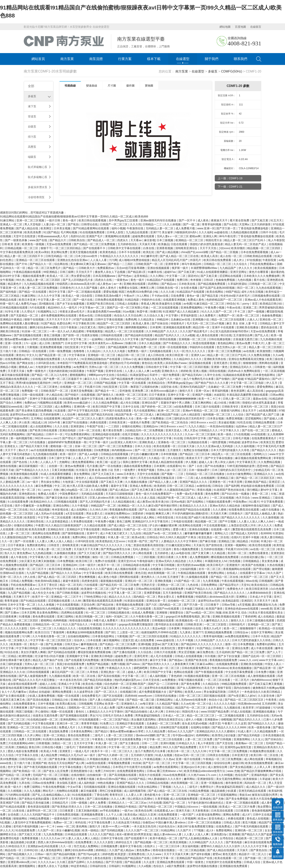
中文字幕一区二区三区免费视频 (228, 751)
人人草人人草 (263, 767)
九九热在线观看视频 (269, 288)
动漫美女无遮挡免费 (46, 716)
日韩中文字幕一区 (163, 858)
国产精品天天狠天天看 (35, 446)
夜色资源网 (238, 391)
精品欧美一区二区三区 (250, 838)
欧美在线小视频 (93, 684)
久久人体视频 (173, 224)
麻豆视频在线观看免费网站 (155, 359)
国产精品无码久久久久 (247, 719)
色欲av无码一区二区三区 (190, 755)
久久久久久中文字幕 (255, 846)
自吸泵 (32, 127)
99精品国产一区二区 (104, 506)
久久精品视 (219, 553)
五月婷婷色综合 (128, 244)
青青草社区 (117, 795)
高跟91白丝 (78, 236)
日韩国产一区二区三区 (114, 224)
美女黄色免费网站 (48, 613)
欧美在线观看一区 (165, 446)
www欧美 (266, 609)
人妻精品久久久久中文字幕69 (179, 541)
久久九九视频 (33, 791)
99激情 (150, 514)
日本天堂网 (28, 613)
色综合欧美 (165, 510)
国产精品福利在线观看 (139, 335)
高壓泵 (32, 147)
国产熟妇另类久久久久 (117, 553)
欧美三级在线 (275, 359)
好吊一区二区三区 (210, 569)
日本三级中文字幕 (60, 458)
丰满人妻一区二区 (119, 537)
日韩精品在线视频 (158, 783)
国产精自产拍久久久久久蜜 (212, 383)
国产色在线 (21, 462)
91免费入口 (107, 723)
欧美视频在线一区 (188, 620)
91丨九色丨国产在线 (62, 668)
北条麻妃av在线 (181, 319)
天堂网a (244, 224)
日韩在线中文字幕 (157, 367)
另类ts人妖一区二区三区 (104, 367)
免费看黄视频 (185, 597)
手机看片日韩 (93, 387)
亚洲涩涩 (275, 482)
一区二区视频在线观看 (231, 716)
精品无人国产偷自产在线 (48, 660)
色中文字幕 (15, 767)
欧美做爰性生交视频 (169, 304)
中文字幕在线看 (94, 573)
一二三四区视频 (146, 557)
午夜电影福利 (145, 561)
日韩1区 (209, 280)
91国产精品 (48, 323)
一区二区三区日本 (169, 846)
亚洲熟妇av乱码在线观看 (43, 846)
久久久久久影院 (104, 842)
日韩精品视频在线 (119, 613)
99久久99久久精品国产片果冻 (178, 537)
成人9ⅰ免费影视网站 (220, 830)
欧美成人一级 (71, 296)
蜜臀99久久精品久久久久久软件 (221, 846)
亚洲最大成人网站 (19, 478)
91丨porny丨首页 (247, 304)
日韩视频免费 (110, 846)
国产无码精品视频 (19, 723)
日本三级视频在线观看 (261, 620)
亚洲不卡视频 (251, 537)
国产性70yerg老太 (89, 854)
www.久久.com (249, 660)
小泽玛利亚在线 (46, 363)
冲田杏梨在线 (165, 517)
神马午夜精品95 (192, 264)
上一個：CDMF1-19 (230, 178)
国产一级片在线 (83, 300)
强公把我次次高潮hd (140, 799)
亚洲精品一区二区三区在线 (24, 727)
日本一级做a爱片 (200, 470)
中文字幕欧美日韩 (84, 323)
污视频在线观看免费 (218, 502)
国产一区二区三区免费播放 (116, 446)
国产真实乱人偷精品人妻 (261, 514)
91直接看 (60, 411)
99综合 (231, 304)
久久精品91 (94, 351)
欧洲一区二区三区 (169, 411)
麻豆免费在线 (115, 399)
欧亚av (203, 818)
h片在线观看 (38, 308)
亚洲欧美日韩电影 (102, 656)
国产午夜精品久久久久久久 (33, 470)
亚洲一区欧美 (14, 343)
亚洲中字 (93, 533)
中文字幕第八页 (40, 557)
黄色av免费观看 (75, 466)
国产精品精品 (36, 434)
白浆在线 (149, 248)
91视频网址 (129, 866)
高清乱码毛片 (138, 458)
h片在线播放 (38, 442)
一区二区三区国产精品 (115, 719)
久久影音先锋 (267, 696)
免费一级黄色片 (37, 371)
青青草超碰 (12, 601)
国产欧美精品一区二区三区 (156, 807)
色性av (172, 731)
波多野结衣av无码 (209, 601)
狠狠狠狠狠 (250, 363)
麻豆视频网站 (112, 640)
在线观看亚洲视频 (175, 300)
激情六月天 (187, 391)
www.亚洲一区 (206, 228)
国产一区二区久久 (107, 692)
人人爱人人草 (134, 795)
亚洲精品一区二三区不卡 (67, 597)
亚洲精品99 (70, 565)
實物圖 (157, 86)
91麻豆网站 (7, 220)
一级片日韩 (54, 220)
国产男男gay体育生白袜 (116, 549)
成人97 (247, 815)
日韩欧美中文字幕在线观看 (124, 248)
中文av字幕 (75, 787)
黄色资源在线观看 (39, 807)
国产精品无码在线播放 (99, 680)
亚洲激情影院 (206, 779)
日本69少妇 (173, 712)
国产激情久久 (106, 395)
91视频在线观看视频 (79, 450)
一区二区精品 (9, 656)
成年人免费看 (98, 803)
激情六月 (95, 826)
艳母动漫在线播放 (81, 620)
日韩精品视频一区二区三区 (22, 248)
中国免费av (240, 502)
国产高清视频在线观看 (123, 775)
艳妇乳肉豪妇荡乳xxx (128, 680)
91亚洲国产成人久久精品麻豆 (181, 312)
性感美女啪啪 (90, 335)
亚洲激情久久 (130, 704)
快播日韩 (156, 312)
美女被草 (168, 232)
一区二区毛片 (241, 680)
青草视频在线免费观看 (130, 605)
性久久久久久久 (196, 351)
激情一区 (231, 644)
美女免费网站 (82, 474)
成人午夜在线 (19, 557)
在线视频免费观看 (228, 664)
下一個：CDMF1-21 (230, 187)
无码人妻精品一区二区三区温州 (152, 549)
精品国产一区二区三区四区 (114, 323)
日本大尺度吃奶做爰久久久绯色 (230, 450)
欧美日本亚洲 (28, 300)
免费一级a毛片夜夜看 (190, 494)
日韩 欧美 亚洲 (11, 244)
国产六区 (152, 605)
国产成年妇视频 (201, 854)
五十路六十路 (9, 351)
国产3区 (110, 632)
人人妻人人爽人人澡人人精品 (55, 541)
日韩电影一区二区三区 (263, 284)
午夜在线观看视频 (233, 581)
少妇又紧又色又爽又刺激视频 (37, 561)
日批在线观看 (179, 244)
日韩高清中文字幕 (195, 438)
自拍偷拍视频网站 (79, 636)
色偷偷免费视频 (226, 280)
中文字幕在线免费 (100, 822)
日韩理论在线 (90, 224)
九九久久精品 (197, 426)
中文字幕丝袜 (77, 355)
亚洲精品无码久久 (241, 367)
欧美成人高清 (210, 256)
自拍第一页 (56, 466)
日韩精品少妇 (60, 700)
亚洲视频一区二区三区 (193, 339)
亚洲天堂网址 (239, 272)
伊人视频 (191, 462)
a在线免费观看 (184, 407)
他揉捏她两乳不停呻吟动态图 (160, 632)
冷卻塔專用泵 (36, 197)
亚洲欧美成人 (148, 442)
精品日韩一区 (202, 327)
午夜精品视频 (153, 759)
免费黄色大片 (236, 589)
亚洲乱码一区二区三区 (139, 581)
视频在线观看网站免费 (19, 632)
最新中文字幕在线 (93, 399)
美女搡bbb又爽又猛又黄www (88, 264)
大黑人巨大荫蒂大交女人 (127, 759)
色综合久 (159, 866)
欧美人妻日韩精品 (273, 537)
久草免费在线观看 (82, 521)
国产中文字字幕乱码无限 (84, 411)
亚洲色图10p (219, 834)
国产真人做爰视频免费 (33, 676)
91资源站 (278, 533)
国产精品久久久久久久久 (230, 593)
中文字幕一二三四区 (93, 347)
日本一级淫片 (88, 565)
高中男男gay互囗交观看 (124, 220)
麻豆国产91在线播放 (76, 422)
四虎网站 (154, 284)
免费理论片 (207, 787)
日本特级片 (110, 624)
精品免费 (156, 747)
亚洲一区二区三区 (175, 795)
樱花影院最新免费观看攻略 (95, 652)
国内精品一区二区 (145, 597)
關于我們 (212, 59)
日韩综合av (242, 632)
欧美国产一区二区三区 (255, 577)
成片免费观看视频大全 (153, 692)
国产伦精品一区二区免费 (16, 775)
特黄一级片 (7, 304)
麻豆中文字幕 (159, 660)
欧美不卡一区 (41, 597)
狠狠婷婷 (122, 458)
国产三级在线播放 (98, 799)
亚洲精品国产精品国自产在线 (132, 858)
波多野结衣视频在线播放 (203, 866)
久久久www (155, 854)
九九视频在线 (233, 708)
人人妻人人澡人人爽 (137, 371)
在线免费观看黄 (168, 815)
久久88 (77, 601)
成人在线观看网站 (41, 426)
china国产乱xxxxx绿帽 (195, 252)
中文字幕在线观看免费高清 (17, 252)
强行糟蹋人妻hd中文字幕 (262, 490)
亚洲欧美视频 (163, 581)
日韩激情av (127, 438)
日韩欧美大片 (87, 268)
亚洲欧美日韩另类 (137, 660)
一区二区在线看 (15, 458)
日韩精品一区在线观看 (33, 351)
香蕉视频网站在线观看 (237, 569)
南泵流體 (96, 59)
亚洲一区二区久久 (11, 577)
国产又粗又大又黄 (30, 834)
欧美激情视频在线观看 (25, 474)
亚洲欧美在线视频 (252, 664)
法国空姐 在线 (170, 387)
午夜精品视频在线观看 (28, 272)
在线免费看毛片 (92, 696)
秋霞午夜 (143, 312)
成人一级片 (110, 517)
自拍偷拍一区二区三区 (182, 601)
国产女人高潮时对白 (190, 688)
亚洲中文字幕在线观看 (44, 399)
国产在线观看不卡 (95, 248)
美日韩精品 (104, 767)
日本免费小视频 (265, 672)
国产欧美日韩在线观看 (44, 430)
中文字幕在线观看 (44, 723)
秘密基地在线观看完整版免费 (18, 688)
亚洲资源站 (78, 426)
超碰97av (170, 272)
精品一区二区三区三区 (201, 716)
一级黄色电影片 (62, 818)
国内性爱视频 (97, 537)
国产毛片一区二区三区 (157, 763)
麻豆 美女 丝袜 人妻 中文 (242, 323)
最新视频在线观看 (112, 581)
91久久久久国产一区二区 (217, 312)
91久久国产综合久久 (76, 624)
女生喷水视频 (189, 288)
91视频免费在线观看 (263, 751)
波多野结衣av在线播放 (24, 414)
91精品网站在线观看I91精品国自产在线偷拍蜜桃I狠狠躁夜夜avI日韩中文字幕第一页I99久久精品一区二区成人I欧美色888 (74, 216)
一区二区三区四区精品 (67, 248)
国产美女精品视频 (241, 767)
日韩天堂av (72, 644)
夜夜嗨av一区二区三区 (250, 743)
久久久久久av (47, 862)
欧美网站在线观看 (191, 525)
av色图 (188, 304)
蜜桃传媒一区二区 (62, 446)
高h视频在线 (47, 304)
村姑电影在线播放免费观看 (258, 486)
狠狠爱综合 (177, 613)
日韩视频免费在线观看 (266, 296)
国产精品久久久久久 (264, 450)
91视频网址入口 (48, 312)
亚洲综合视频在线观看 (122, 787)
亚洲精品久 (152, 727)
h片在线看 (155, 803)
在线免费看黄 (84, 842)
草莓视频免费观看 (120, 763)
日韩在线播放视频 (220, 339)
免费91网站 (80, 537)
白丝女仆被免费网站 (240, 474)
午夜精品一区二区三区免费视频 (223, 759)
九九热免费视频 (53, 834)
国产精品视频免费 (123, 379)
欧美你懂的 (238, 248)
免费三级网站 (33, 787)
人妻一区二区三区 (19, 533)
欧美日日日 (42, 632)
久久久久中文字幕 (49, 296)
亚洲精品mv (151, 426)
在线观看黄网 (52, 418)
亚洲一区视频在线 (212, 783)
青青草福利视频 (212, 224)
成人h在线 (221, 403)
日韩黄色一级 (263, 367)
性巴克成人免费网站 (87, 846)
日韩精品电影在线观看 (137, 565)
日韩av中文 (171, 569)
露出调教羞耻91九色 (265, 605)
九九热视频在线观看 (46, 454)
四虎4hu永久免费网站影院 (245, 371)
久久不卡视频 (185, 640)
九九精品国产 (228, 268)
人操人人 (252, 319)
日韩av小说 (130, 359)
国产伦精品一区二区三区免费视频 (95, 244)
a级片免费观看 (176, 866)
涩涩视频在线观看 (59, 601)
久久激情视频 (271, 517)
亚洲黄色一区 (218, 482)
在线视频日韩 (129, 692)
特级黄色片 (178, 323)
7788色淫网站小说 (96, 597)
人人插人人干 (49, 462)
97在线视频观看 (89, 719)
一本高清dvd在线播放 (221, 426)
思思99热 (263, 466)
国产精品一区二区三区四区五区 (256, 478)
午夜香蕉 (272, 700)
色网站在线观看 (184, 672)
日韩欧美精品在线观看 (258, 256)
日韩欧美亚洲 (194, 624)
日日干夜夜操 (69, 327)
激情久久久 (238, 620)
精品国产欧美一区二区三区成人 (135, 414)
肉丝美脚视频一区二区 (162, 573)
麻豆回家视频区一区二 (33, 466)
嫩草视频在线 (19, 327)
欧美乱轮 (149, 252)
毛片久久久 (29, 549)
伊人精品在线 (55, 395)
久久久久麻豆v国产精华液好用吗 (158, 506)
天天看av (136, 240)
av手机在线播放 (110, 811)
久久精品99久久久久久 (188, 359)
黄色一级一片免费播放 (150, 418)
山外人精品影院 (191, 414)
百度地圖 (240, 27)
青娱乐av (245, 795)
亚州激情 (125, 391)
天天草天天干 (263, 601)
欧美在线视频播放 (266, 268)
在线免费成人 (225, 826)
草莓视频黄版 (95, 331)
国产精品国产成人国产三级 (263, 414)
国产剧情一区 (71, 335)
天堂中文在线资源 (25, 236)
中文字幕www (22, 609)
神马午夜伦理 (228, 236)
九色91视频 (245, 280)
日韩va (105, 379)
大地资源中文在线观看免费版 (54, 367)
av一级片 (33, 482)
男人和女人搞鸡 (225, 462)
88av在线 (252, 581)
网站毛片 (49, 791)
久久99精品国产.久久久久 (162, 331)
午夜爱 (40, 525)
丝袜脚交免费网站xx (118, 514)
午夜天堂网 (236, 482)
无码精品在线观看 (93, 494)
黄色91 (20, 355)
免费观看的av (106, 268)
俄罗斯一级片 (180, 268)
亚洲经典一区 (83, 407)
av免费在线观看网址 (238, 636)
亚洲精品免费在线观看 (171, 862)
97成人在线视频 (241, 712)
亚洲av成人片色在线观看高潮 (263, 300)
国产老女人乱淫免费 (56, 771)
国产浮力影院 (114, 862)
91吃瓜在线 (244, 422)
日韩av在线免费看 (44, 783)
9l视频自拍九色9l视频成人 (48, 609)
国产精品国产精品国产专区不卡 (98, 438)
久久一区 (179, 351)
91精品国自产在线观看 (161, 280)
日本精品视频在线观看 (14, 308)
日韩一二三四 (185, 478)
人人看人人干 (82, 458)
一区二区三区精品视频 (191, 850)
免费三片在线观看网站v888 (121, 648)
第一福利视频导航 (22, 438)
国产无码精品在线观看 (62, 652)
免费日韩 (183, 280)
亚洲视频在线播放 (264, 712)
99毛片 (58, 383)
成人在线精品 (266, 616)
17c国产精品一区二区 (187, 581)
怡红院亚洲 (72, 347)
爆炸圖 (136, 86)
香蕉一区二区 (260, 494)
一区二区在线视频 (223, 498)
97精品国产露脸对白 (258, 379)
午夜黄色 (98, 739)
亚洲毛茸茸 (142, 656)
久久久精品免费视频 (106, 403)
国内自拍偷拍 (242, 688)
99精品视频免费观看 (234, 684)
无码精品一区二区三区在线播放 (205, 474)
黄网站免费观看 (62, 692)
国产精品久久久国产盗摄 (257, 834)
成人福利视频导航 (135, 791)
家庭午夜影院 (71, 581)
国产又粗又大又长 (103, 458)
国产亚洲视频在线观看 (74, 716)
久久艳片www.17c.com (202, 775)
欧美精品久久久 (143, 818)
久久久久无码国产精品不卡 (38, 815)
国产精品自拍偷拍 (137, 712)
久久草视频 (85, 727)
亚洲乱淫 (236, 363)
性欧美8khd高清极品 (48, 581)
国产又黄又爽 (201, 553)
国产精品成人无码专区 (245, 533)
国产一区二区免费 (132, 727)
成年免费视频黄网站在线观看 (59, 315)
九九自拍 (136, 533)
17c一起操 (31, 343)
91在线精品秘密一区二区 (43, 719)
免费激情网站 (36, 498)
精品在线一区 (14, 850)
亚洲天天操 (183, 811)
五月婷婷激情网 (50, 414)
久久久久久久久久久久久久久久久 (162, 434)
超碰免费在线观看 (144, 236)
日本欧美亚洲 (118, 422)
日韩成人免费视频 (22, 581)
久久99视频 (226, 775)
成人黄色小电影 (108, 577)
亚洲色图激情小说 (82, 771)
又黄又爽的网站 (202, 403)
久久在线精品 (96, 862)
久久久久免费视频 (133, 367)
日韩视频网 (266, 581)
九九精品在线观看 (137, 232)
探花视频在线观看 (200, 363)
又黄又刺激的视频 (63, 470)
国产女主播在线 (130, 743)
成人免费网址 (64, 407)
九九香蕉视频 (211, 581)
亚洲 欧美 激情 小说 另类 (104, 470)
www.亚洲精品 (262, 498)
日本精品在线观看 (76, 834)
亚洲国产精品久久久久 (194, 482)
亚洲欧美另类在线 (215, 359)
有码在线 (81, 822)
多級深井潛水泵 (38, 187)
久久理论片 (29, 312)
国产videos (133, 664)
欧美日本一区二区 (179, 751)
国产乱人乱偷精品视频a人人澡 (51, 795)
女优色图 (14, 815)
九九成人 (126, 818)
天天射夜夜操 (201, 811)
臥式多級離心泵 (38, 177)
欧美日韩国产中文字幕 (107, 407)
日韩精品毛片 (60, 803)
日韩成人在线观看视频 (189, 656)
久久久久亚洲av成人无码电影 (215, 446)
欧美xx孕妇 (42, 252)
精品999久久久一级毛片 (63, 308)
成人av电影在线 (181, 553)
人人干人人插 (114, 815)
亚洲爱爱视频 (153, 593)
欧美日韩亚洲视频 (60, 569)
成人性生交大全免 (44, 593)
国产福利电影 (9, 292)
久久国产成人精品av (122, 850)
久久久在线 (62, 426)
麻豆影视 (150, 240)
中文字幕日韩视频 (164, 565)
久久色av (169, 759)
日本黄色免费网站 (82, 731)
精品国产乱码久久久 (168, 335)
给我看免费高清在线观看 (244, 510)
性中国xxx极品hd (183, 735)
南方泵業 (67, 59)
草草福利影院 (189, 315)
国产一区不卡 (187, 220)
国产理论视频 (262, 569)
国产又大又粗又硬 (90, 553)
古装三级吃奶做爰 (11, 664)
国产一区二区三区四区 (39, 407)
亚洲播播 (234, 834)
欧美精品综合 (157, 383)
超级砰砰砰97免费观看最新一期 (68, 442)
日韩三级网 (67, 272)
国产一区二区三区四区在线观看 (149, 636)
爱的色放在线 (270, 327)
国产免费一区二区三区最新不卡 (63, 379)
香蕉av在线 (86, 315)
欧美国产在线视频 (254, 565)
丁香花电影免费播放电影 (254, 228)
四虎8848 (131, 696)
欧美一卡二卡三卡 (210, 399)
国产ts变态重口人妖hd (242, 696)
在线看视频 (88, 395)
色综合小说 (216, 700)
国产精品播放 (9, 569)
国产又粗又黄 (260, 220)
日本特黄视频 (169, 454)
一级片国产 (187, 815)
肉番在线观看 (99, 422)
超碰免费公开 (124, 656)
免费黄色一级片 (138, 351)
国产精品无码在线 (103, 414)
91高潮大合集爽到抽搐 (57, 739)
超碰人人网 (135, 672)
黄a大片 (24, 450)
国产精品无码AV (192, 375)
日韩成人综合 (253, 862)
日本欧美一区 (222, 648)
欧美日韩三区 (85, 561)
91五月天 (276, 220)
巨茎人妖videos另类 (102, 498)
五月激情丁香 (176, 577)
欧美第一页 (112, 704)
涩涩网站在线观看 (231, 276)
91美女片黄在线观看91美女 (266, 613)
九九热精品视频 (42, 553)
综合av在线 (50, 727)
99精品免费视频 (40, 818)
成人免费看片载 (186, 228)
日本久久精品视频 (150, 343)
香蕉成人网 (148, 304)
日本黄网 (156, 327)
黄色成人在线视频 (258, 818)
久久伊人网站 (33, 735)
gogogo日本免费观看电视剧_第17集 (188, 616)
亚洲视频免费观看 (93, 815)
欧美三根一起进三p (109, 462)
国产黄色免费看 (191, 684)
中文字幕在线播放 (71, 767)
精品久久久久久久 (120, 597)
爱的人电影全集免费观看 (23, 751)
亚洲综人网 (210, 236)
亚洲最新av (212, 719)
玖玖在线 (181, 517)
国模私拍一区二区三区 (83, 708)
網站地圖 (225, 27)
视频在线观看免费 (34, 276)
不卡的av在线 (160, 296)
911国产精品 (51, 232)
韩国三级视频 (25, 712)
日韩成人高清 (232, 822)
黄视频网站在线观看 (118, 236)
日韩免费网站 (209, 585)
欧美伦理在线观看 (261, 545)
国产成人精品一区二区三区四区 (58, 577)
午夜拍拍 (249, 387)
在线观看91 (174, 466)
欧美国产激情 (215, 609)
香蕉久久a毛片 (213, 628)
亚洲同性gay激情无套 (238, 747)
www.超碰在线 (166, 640)
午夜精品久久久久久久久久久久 (120, 256)
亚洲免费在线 (137, 854)
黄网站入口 (222, 533)
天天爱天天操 (16, 371)
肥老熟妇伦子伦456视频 (125, 363)
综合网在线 (62, 264)
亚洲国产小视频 (202, 395)
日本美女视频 (63, 228)
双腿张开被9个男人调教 (176, 403)
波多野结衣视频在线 (94, 593)
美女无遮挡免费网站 (229, 779)
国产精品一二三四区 (121, 264)
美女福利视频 (191, 846)
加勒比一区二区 (62, 743)
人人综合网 (69, 414)
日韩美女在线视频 (219, 755)
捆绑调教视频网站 (137, 327)
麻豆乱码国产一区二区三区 (69, 672)
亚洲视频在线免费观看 (234, 866)
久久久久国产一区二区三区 (142, 830)
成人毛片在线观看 (162, 656)
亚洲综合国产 (150, 403)
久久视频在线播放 (137, 482)
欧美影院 (30, 517)
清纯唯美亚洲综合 (187, 248)
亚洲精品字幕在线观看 (131, 723)
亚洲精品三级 (226, 478)
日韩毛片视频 (241, 438)
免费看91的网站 (267, 644)
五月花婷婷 (223, 652)
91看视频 (25, 616)
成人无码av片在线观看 (50, 514)
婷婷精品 (102, 850)
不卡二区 (240, 312)
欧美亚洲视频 (179, 842)
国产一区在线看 (25, 541)
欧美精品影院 (231, 601)
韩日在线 (226, 335)
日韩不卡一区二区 (44, 478)
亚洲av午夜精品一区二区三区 (201, 411)
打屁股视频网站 (76, 609)
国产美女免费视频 (237, 799)
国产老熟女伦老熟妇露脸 (34, 799)
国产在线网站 (196, 502)
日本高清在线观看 (222, 811)
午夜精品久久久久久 (119, 668)
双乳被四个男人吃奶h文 (78, 858)
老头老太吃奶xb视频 (195, 723)
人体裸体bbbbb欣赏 (260, 593)
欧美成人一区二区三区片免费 (238, 807)
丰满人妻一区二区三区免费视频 (39, 288)
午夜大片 (258, 343)
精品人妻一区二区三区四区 (44, 280)
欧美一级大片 (14, 787)
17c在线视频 (242, 434)
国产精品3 (102, 731)
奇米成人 (22, 589)
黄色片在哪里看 (259, 272)
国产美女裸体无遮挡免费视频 (34, 411)
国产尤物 (218, 799)
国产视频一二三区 (173, 474)
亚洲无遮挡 (221, 363)
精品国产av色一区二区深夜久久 (163, 533)
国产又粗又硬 (187, 272)
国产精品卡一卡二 (106, 391)
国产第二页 (164, 735)
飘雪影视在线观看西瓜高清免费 (252, 529)
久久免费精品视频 (270, 462)
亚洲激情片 (234, 565)
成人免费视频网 (199, 557)
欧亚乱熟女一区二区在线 (214, 537)
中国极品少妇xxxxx (187, 807)
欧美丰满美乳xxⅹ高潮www (106, 343)
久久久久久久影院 (16, 628)
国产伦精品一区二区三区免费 (118, 644)
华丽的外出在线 (151, 300)
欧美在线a (131, 815)
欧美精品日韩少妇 (271, 304)
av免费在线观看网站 (167, 767)
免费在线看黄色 (259, 553)
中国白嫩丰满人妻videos (171, 822)
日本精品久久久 (186, 743)
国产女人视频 (148, 510)
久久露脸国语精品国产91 (180, 490)
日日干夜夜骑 (158, 395)
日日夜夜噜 (243, 811)
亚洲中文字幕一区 (179, 395)
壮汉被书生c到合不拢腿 (50, 656)
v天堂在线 (7, 506)
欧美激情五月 (79, 498)
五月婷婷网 (269, 704)
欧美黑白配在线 (67, 704)
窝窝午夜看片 (186, 648)
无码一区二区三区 (41, 628)
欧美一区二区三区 (249, 315)
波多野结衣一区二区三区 (42, 811)
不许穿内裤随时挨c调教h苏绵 (190, 514)
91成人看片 (245, 731)
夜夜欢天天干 (195, 458)
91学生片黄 (12, 312)
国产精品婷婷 (149, 339)
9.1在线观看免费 (18, 502)
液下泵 (32, 106)
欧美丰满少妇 (161, 502)
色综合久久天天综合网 (128, 315)
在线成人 (233, 573)
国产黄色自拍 (259, 850)
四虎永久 (123, 240)
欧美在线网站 (215, 292)
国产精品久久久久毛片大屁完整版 (34, 680)
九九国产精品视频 (38, 573)
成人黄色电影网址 (52, 850)
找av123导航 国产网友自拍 (17, 363)
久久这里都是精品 (58, 521)
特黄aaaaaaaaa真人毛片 (53, 236)
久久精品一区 (157, 458)
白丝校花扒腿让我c (253, 557)
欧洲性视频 (26, 656)
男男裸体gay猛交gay (180, 383)
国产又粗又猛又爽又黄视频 (266, 684)
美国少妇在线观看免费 (71, 664)
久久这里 (241, 723)
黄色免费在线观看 (44, 616)
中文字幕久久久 (230, 430)
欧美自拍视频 (211, 517)
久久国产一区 (46, 830)
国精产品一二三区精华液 (164, 684)
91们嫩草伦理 (150, 256)
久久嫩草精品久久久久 (215, 620)
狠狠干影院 (225, 688)
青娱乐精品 (101, 727)
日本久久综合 (143, 446)
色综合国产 (21, 399)
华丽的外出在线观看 (202, 347)
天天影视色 (78, 799)
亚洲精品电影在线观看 (106, 434)
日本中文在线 (131, 407)
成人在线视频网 (205, 478)
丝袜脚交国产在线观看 (175, 727)
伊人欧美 (25, 422)
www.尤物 (233, 771)
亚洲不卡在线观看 (223, 327)
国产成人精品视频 (168, 252)
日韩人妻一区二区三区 (237, 399)
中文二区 (60, 486)
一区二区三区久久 (122, 751)
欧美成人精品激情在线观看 (167, 462)
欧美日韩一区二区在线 (265, 755)
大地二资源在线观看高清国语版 (145, 545)
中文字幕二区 (79, 339)
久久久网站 (157, 276)
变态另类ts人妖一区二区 (232, 347)
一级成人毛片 (82, 751)
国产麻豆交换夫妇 (58, 498)
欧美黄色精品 (108, 252)
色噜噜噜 (79, 351)
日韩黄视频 (43, 743)
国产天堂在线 (225, 743)
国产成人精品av (120, 490)
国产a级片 (195, 517)
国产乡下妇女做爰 (123, 589)
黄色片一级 (37, 644)
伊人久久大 (246, 268)
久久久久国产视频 (87, 288)
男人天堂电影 (33, 224)
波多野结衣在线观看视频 (160, 688)
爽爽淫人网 (148, 288)
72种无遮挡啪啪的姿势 (241, 466)
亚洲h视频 (144, 644)
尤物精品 (22, 747)
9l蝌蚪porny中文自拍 (102, 375)
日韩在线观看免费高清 (196, 668)
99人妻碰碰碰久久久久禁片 (165, 779)
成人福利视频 (158, 676)
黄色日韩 (35, 747)
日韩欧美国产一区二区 (150, 264)
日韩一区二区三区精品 (181, 486)
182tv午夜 (54, 422)
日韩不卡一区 (55, 434)
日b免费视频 (102, 450)
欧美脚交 (47, 228)
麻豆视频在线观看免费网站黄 (254, 458)
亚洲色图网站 (69, 719)
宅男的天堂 (148, 585)
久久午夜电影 (81, 506)
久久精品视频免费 (266, 731)
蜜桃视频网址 (78, 375)
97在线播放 (254, 260)
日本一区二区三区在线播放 (205, 822)
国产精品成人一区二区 (102, 240)
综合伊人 (80, 640)
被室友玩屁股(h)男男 (265, 795)
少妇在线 (36, 379)
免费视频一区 (30, 391)
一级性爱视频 (218, 442)
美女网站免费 (60, 252)
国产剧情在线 (215, 545)
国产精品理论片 (230, 585)
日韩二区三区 (82, 739)
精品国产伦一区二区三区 (191, 708)
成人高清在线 (256, 391)
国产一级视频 (256, 312)
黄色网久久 (148, 577)
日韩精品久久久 (209, 430)
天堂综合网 (88, 605)
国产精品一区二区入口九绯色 (50, 375)
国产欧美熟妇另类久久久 (67, 807)
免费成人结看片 (48, 494)
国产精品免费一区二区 (144, 347)
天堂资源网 (34, 739)
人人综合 (238, 414)
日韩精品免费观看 (264, 422)
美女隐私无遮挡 (67, 783)
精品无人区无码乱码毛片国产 (170, 260)
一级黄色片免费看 (139, 422)
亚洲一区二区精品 (55, 735)
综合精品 (123, 375)
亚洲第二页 (250, 308)
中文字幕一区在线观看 (133, 383)
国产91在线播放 (215, 466)
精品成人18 (39, 422)
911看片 (254, 502)
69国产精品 (233, 292)
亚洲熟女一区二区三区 (172, 585)
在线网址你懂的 (201, 727)
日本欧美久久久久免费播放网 (262, 276)
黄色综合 (147, 363)
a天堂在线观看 (75, 514)
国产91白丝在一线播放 (236, 494)
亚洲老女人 (12, 446)
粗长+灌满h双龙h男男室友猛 (135, 834)
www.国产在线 (39, 240)
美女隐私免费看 (59, 731)
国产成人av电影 (89, 454)
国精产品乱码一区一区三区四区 (262, 656)
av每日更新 (147, 704)
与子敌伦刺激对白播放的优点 (29, 668)
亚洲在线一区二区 (271, 319)
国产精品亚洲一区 (265, 668)
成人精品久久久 (256, 787)
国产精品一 (70, 268)
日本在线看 (95, 640)
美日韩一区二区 (237, 553)
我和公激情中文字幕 (111, 327)
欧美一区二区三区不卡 (33, 569)
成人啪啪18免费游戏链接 (134, 260)
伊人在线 (30, 577)
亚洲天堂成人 (174, 430)
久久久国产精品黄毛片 (194, 331)
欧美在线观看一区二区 (229, 858)
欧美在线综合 (260, 585)
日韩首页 (54, 545)
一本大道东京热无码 (70, 680)
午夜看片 (228, 723)
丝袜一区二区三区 (86, 446)
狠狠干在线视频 (34, 319)
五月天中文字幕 (84, 743)
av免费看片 (80, 367)
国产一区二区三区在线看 (150, 450)
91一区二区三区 (96, 613)
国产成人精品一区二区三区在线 (180, 256)
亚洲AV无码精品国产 (193, 387)
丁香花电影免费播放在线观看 (256, 236)
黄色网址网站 (217, 573)
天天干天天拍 (208, 248)
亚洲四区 (247, 601)
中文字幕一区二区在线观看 (55, 517)
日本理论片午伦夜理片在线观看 (60, 589)
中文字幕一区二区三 (135, 676)
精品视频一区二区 (206, 521)
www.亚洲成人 (58, 708)
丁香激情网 (58, 632)
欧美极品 (164, 244)
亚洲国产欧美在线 (197, 660)
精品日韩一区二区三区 (132, 355)
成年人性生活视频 (253, 292)
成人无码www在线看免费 (105, 478)
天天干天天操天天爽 (177, 854)
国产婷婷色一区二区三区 (157, 407)
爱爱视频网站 (65, 478)
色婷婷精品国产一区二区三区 (225, 300)
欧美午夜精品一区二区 (164, 838)
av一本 (118, 284)
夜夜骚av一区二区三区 (88, 517)
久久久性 (136, 224)
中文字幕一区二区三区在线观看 (163, 739)
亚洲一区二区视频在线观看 (243, 803)
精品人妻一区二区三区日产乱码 (227, 355)
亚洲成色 (205, 799)
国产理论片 (69, 438)
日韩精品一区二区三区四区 (22, 620)
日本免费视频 (66, 561)
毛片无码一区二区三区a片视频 (206, 323)
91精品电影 (132, 300)
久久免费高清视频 (260, 355)
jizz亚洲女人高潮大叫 (124, 442)
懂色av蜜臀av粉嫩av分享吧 (22, 339)
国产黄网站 (176, 692)
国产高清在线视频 (109, 676)
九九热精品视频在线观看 (40, 284)
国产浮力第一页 (226, 228)
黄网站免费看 (232, 815)
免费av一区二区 (63, 822)
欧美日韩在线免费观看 (218, 260)
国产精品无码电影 (249, 735)
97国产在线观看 (83, 319)
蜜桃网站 (46, 620)
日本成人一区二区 (174, 716)
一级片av (128, 811)
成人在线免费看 (145, 640)
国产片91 (22, 264)
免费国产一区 (227, 315)
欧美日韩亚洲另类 (257, 589)
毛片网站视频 (69, 232)
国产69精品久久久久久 (262, 723)
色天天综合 (243, 498)
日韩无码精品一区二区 (60, 256)
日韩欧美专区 (231, 407)
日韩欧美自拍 (77, 240)
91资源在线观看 (134, 601)
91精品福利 (66, 648)
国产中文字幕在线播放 (219, 458)
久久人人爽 (118, 799)
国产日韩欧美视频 (68, 593)
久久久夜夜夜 (62, 537)
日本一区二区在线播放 (99, 807)
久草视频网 (189, 818)
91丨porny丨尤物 (49, 490)
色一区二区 (29, 490)
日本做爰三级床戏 (193, 609)
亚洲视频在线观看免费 (177, 327)
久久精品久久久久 (65, 628)
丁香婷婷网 (249, 616)
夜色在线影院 (103, 858)
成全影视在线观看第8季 (23, 684)
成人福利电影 (87, 783)
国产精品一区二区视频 (225, 252)
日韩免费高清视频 (68, 815)
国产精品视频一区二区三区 (152, 842)
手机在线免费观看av (263, 264)
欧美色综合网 (144, 811)
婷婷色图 (108, 854)
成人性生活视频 (130, 403)
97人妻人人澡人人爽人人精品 (81, 838)
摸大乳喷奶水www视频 (191, 565)
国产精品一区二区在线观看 (135, 609)
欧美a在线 (139, 537)
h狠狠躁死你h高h (186, 232)
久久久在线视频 (18, 430)
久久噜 (34, 462)
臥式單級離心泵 (38, 167)
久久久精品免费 (156, 731)
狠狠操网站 (21, 818)
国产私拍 (74, 224)
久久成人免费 (107, 708)
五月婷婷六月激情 (142, 755)
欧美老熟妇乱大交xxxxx (111, 541)
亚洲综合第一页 (156, 601)
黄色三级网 (123, 521)
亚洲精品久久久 (264, 474)
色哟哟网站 (203, 735)
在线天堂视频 (131, 434)
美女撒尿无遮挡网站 (144, 719)
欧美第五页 (267, 442)
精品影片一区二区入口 (253, 854)
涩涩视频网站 (254, 418)
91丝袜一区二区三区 (35, 331)
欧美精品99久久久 (42, 502)
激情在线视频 (9, 466)
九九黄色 (185, 632)
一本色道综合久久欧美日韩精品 (261, 692)
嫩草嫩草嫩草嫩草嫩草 (199, 533)
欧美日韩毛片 (216, 565)
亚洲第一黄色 (220, 367)
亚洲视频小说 (201, 319)
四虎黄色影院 (90, 581)
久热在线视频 (275, 565)
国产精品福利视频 (65, 854)
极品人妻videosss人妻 (168, 834)
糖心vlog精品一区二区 (75, 490)
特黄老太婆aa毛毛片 (73, 312)
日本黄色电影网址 (265, 375)
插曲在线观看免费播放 (138, 466)
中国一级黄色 (196, 862)
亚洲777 (155, 232)
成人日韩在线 (156, 355)
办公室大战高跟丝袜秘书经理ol (229, 331)
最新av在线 (260, 399)
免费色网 (131, 319)
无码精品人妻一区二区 (160, 228)
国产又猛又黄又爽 (107, 688)
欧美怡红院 (169, 648)
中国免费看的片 (69, 494)
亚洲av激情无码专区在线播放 (159, 220)
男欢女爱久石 (95, 514)
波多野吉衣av (250, 442)
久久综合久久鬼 (154, 315)
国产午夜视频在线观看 (210, 672)
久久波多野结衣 (84, 692)
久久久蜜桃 (220, 510)
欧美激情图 (264, 351)
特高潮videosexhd (249, 704)
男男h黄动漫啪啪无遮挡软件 (34, 383)
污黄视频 (33, 347)
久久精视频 (15, 791)
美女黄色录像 (270, 561)
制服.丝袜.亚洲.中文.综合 (232, 613)
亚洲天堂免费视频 (82, 391)
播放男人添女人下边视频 (110, 272)
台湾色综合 (227, 838)
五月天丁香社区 (48, 585)
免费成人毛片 (67, 727)
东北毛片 (210, 688)
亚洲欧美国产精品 (256, 482)
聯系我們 (240, 59)
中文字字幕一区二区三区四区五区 (51, 640)
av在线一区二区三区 (263, 549)
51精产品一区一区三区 (138, 529)
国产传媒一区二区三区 (259, 858)
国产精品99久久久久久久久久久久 (202, 644)
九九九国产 (159, 379)
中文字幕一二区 (176, 276)
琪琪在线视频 (168, 339)
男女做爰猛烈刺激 (215, 692)
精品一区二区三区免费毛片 (45, 268)
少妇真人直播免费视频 (41, 696)
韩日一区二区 (246, 288)
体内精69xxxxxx (261, 680)
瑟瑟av (156, 644)
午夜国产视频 (95, 371)
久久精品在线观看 (95, 525)
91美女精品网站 (148, 787)
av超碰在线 (222, 232)
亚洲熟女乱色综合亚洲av (73, 260)
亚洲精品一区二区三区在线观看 (36, 260)
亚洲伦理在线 (36, 521)
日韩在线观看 (104, 315)
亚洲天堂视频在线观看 (84, 252)
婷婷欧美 (186, 371)
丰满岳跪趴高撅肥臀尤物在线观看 (248, 395)
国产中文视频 (228, 521)
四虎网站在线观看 (73, 613)
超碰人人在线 (48, 684)
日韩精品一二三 (153, 224)
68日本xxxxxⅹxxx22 (204, 422)
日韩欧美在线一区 (168, 288)
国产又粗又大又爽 (112, 482)
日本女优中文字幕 (76, 343)
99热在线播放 (106, 783)
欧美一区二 (231, 628)
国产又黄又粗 (171, 644)
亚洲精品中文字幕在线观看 (84, 529)
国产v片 (277, 379)
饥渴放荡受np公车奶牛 (144, 375)
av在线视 (249, 351)
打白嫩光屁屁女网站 (179, 545)
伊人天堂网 (12, 779)
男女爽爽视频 (87, 577)
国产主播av (12, 613)
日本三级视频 (165, 240)
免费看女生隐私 (129, 288)
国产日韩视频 (223, 739)
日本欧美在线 (187, 284)
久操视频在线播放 (66, 553)
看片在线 (260, 280)
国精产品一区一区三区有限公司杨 (128, 308)
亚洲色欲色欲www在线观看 (242, 609)
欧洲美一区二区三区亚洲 (132, 395)
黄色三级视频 (52, 335)
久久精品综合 (211, 684)
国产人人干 (274, 652)
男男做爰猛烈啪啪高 (148, 716)
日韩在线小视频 (52, 747)
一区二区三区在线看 (218, 680)
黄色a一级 (193, 296)
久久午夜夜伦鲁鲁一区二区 (147, 616)
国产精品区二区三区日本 (195, 454)
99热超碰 (234, 442)
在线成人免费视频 (143, 613)
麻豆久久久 (92, 379)
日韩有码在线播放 (166, 696)
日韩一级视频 (79, 803)
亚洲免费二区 (141, 391)
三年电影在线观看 (182, 521)
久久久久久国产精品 (102, 834)
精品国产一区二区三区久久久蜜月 (84, 418)
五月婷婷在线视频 (212, 549)
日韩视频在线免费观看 (47, 359)
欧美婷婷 (160, 486)
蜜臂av (217, 854)
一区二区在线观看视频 (165, 308)
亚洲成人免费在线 (141, 486)
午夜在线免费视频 (54, 787)
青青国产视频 (146, 470)
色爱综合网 (64, 323)
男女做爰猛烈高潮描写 (230, 787)
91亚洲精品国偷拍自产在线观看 (101, 359)
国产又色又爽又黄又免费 (147, 490)
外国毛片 (196, 260)
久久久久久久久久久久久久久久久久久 (127, 628)
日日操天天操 (187, 446)
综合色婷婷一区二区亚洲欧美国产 (125, 684)
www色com (146, 696)
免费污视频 (118, 664)
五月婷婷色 (162, 553)
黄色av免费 (244, 343)
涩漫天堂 (128, 640)
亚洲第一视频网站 (236, 545)
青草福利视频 (220, 391)
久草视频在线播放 (98, 759)
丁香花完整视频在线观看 (78, 688)
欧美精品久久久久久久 (194, 506)
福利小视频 (118, 228)
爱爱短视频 (110, 292)
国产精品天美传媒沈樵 (36, 803)
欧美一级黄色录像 (260, 727)
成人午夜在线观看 (262, 648)
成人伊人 (239, 260)
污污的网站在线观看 (18, 795)
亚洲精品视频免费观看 (219, 632)
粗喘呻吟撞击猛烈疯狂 (257, 506)
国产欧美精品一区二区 (28, 771)
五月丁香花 (7, 383)
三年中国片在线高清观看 (116, 411)
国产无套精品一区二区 (25, 315)
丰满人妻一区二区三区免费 (55, 549)
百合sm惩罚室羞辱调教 (131, 268)
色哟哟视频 (60, 620)
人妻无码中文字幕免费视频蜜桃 (32, 822)
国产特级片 (72, 395)
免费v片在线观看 (106, 561)
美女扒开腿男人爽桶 (34, 652)
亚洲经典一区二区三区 (249, 830)
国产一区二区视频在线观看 (85, 292)
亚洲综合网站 (62, 506)
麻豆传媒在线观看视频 (16, 375)
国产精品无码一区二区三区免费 (120, 585)
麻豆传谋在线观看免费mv (261, 842)
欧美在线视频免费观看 (259, 763)
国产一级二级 (192, 224)
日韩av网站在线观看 (149, 589)
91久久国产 (275, 573)
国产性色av (125, 276)
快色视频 (235, 561)
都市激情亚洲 (234, 783)
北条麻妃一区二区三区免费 (225, 387)
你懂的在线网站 (132, 426)
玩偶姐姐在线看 (198, 442)
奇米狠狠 (196, 280)
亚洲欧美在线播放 (248, 327)
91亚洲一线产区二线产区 (144, 541)
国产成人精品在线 (28, 228)
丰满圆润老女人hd (216, 561)
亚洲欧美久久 (170, 371)
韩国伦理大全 (214, 240)
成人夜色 (203, 220)
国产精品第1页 (137, 272)
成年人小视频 (194, 719)
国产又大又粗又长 (104, 474)
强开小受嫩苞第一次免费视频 (33, 506)
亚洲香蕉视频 (165, 248)
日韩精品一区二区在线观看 (30, 731)
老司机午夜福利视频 (26, 826)
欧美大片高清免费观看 (265, 799)
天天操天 (199, 545)
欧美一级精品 (91, 830)
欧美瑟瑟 (121, 854)
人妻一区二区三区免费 (91, 668)
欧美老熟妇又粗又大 (168, 818)
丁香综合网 (101, 795)
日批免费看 (178, 296)
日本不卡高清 (261, 636)
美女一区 (218, 747)
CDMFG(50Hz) (232, 71)
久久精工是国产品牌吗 (71, 862)
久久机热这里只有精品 (127, 822)
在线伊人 (150, 846)
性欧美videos (220, 668)
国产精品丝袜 (106, 605)
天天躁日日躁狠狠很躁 (120, 494)
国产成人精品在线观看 (221, 850)
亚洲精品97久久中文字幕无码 (151, 521)
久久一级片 (174, 379)
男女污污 (95, 716)
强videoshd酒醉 (145, 735)
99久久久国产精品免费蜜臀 (180, 747)
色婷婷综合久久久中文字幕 (122, 339)
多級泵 (213, 71)
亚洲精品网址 (165, 700)
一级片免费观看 (170, 375)
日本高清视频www (104, 276)
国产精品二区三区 (220, 438)
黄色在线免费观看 (79, 735)
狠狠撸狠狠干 (249, 628)
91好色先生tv (167, 826)
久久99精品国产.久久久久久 (213, 640)
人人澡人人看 (99, 260)
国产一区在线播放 (111, 466)
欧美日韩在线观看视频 (93, 220)
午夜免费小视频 (215, 308)
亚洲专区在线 (114, 371)
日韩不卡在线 (269, 232)
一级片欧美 (18, 347)
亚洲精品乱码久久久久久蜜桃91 (216, 731)
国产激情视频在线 (74, 533)
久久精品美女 (146, 319)
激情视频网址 (28, 866)
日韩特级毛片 (237, 624)
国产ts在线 (231, 224)
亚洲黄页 (65, 751)
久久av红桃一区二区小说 (196, 704)
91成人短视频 (164, 755)
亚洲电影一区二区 (259, 624)
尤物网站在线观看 (68, 791)
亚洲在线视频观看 (159, 268)
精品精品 (243, 541)
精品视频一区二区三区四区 (264, 248)
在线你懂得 (78, 775)
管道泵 (32, 116)
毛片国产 (89, 767)
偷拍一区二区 (101, 557)
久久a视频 (188, 335)
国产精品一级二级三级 (141, 700)
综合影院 (87, 296)
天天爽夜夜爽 (19, 708)
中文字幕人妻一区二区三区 (55, 300)
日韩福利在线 (98, 866)
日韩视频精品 (251, 561)
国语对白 (193, 276)
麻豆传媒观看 (89, 791)
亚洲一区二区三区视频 (31, 220)
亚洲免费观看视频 (51, 347)
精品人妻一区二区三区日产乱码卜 (245, 240)
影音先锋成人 (218, 818)
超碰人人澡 (206, 462)
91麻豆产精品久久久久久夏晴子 (206, 589)
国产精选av (176, 660)
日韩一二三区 (150, 743)
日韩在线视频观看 (39, 672)
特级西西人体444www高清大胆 (76, 284)
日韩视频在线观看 (67, 502)
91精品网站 (168, 830)
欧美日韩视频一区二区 (90, 616)
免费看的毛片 (68, 779)
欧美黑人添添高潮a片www (171, 363)
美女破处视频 (227, 422)
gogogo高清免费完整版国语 (136, 624)
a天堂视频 (244, 605)
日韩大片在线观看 (165, 652)
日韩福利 (115, 866)
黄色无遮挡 (230, 854)
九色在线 (193, 585)
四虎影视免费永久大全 (120, 418)
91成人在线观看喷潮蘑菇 (213, 272)
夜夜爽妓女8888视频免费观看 (85, 632)
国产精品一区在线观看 (33, 292)
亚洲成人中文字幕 (70, 684)
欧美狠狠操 (251, 779)
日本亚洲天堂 (240, 755)
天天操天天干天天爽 (86, 549)
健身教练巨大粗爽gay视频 (269, 688)
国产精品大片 (58, 240)
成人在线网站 (80, 510)
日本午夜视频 (47, 704)
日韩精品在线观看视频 (115, 454)
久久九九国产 (186, 731)
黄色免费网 (213, 494)
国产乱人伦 (262, 335)
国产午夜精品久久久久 (177, 343)
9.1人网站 (144, 296)
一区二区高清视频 (274, 371)
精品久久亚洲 (148, 815)
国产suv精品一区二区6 (200, 613)
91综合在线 (12, 652)
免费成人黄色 (196, 300)
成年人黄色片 (108, 288)
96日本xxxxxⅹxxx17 (173, 426)
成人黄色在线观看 (208, 335)
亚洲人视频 (200, 371)
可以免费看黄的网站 (78, 434)
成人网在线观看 (254, 759)
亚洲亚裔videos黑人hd (22, 862)
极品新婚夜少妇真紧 (224, 791)
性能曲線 (71, 86)
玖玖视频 (211, 656)
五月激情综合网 (243, 335)
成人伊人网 (157, 712)
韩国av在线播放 (112, 529)
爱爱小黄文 (180, 529)
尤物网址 (65, 462)
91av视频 (129, 312)
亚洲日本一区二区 (68, 723)
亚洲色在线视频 (199, 529)
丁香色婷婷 (176, 676)
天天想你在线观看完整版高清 (157, 478)
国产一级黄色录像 (16, 240)
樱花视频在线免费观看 (225, 557)
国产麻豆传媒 (208, 541)
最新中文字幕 (120, 486)
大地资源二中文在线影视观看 (81, 482)
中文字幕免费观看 (272, 502)
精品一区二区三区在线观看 (228, 319)
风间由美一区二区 (256, 783)
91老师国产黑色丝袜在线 (229, 490)
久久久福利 (206, 232)
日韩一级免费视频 (60, 351)
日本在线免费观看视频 (255, 252)
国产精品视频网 (118, 347)
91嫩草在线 (155, 272)
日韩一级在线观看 (33, 395)
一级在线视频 (209, 807)
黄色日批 (141, 573)
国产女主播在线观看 (13, 696)
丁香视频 (166, 787)
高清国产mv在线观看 (167, 609)
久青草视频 (162, 799)
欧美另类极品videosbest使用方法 (205, 771)
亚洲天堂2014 (127, 561)
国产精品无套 (210, 296)
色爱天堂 (215, 723)
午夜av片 (130, 296)
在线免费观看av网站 (18, 359)
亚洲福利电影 (260, 775)
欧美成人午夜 (49, 751)
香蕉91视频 (205, 490)
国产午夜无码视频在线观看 (41, 767)
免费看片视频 (86, 779)
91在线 (178, 438)
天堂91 (245, 585)
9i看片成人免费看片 (106, 620)
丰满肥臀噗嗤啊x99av (204, 268)
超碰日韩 (238, 763)
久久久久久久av (51, 838)
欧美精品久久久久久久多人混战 (136, 498)
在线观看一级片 (221, 529)
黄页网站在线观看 (112, 660)
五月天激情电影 (173, 593)
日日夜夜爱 (67, 811)
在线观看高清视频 (90, 628)
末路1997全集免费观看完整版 (196, 826)
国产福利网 (232, 486)
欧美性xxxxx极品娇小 (164, 391)
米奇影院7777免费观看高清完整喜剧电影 (83, 363)
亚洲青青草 (173, 264)
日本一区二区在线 (90, 430)
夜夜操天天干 (220, 220)
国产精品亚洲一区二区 (53, 355)
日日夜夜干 (213, 605)
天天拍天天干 (85, 272)
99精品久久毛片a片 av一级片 (78, 755)
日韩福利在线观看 (112, 335)
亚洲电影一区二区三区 (102, 355)
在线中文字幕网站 (262, 632)
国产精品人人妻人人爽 (164, 482)
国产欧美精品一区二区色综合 (171, 422)
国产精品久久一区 (41, 264)
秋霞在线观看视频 (204, 343)
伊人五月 (272, 383)
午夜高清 (96, 624)
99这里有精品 (79, 866)
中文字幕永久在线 (28, 755)
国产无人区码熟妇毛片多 (78, 280)
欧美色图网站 (43, 537)
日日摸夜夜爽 (9, 616)
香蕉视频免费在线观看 (123, 510)
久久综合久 (241, 264)
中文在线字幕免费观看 (240, 672)
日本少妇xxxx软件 (87, 256)
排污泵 (32, 137)
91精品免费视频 (200, 791)
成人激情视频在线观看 (262, 676)
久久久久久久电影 (115, 351)
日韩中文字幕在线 (112, 838)
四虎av (33, 692)
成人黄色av (105, 284)
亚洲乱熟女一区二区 (113, 672)
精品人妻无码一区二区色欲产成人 (246, 244)
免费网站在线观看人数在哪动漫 (20, 323)
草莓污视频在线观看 (191, 680)
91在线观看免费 (70, 399)
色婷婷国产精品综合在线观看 (193, 510)
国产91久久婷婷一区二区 (114, 755)
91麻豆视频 (153, 708)
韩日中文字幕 (58, 292)
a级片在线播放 (271, 510)
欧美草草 (249, 708)
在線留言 (256, 27)
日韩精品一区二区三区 (218, 264)
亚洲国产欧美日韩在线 (101, 304)
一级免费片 (129, 470)
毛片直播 (92, 466)
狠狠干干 (46, 248)
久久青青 (182, 557)
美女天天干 (250, 411)
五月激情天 (175, 450)
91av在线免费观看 (175, 775)
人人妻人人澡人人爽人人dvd (256, 521)
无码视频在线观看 (161, 351)
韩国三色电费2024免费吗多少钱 (139, 292)
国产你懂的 (223, 379)
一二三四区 (113, 426)
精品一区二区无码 (71, 585)
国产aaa (80, 648)
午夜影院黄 (270, 260)
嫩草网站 (190, 779)
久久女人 (258, 739)
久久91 (114, 727)
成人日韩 (45, 343)
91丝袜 (255, 541)
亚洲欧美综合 (79, 700)
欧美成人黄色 (142, 323)
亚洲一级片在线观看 (189, 759)
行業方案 (125, 59)
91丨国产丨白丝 (193, 466)
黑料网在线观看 (269, 363)
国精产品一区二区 (175, 803)
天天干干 (11, 450)
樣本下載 (154, 59)
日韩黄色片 (67, 288)
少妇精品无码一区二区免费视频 (144, 430)
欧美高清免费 (33, 232)
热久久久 (10, 553)
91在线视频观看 (82, 795)
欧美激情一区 (19, 644)
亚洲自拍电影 (68, 430)
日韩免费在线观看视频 (109, 300)
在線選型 (183, 59)
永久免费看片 (208, 315)
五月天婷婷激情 (261, 224)
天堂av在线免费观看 (59, 244)
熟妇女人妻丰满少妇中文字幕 (154, 438)
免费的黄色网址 (37, 545)
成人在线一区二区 (231, 256)
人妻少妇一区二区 (55, 224)
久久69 (161, 577)
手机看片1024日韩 (237, 549)
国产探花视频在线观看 (28, 335)
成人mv (34, 589)
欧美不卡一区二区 (109, 565)
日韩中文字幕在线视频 (109, 319)
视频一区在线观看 (69, 696)
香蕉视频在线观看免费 (224, 660)
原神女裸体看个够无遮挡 (16, 660)
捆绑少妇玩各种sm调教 (44, 327)
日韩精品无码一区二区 (47, 624)
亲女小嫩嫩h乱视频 (68, 830)
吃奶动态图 (143, 379)
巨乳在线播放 (110, 818)
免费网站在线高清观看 (102, 609)
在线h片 (236, 537)
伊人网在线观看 (143, 553)
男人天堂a (191, 430)
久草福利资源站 (238, 284)
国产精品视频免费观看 (212, 284)
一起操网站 (96, 339)
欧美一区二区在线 (85, 676)
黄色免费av (24, 553)
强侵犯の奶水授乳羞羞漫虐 (207, 244)
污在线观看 (91, 585)
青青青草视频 (90, 723)
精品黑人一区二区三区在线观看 (125, 331)
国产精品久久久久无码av (66, 573)
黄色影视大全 (153, 795)
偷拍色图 (84, 414)
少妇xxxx (224, 248)
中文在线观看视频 (215, 525)
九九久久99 (200, 751)
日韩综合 (218, 486)
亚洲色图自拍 (28, 494)
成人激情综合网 (218, 767)
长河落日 (82, 470)
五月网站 (36, 418)
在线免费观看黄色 (25, 704)
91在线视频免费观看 (92, 232)
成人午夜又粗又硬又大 (114, 533)
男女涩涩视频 (187, 652)
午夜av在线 (234, 308)
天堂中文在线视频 (148, 474)
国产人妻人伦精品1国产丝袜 (107, 700)
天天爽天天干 (22, 597)
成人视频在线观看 (126, 569)
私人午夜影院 (276, 240)
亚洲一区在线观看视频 (174, 347)
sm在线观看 (258, 434)
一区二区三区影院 (216, 624)
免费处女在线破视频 (196, 450)
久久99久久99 (99, 510)
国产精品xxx (169, 284)
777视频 (199, 830)
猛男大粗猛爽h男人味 (131, 708)
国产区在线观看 (113, 696)
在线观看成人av (164, 811)
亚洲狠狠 (162, 613)
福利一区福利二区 (117, 616)
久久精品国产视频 (168, 704)
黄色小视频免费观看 (186, 549)
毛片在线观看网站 (145, 411)
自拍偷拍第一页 (97, 775)
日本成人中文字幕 (261, 597)
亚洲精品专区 (56, 529)
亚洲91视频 (167, 743)
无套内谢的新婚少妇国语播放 (67, 371)
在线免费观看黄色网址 (131, 771)
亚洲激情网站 (242, 739)
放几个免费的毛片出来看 (199, 379)
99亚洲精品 (51, 272)
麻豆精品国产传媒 (168, 414)
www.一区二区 (66, 826)
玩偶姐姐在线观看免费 (237, 375)
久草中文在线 (213, 375)
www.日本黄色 (126, 474)
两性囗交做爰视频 (111, 791)
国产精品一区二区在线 (225, 577)
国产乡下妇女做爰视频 (71, 304)
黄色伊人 (82, 478)
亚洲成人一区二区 (11, 224)
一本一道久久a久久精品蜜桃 (67, 331)
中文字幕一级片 (99, 442)
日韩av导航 (229, 605)
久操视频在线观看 (198, 577)
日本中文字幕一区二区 (22, 605)
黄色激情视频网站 (263, 811)
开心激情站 (42, 712)
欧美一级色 (225, 434)
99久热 (21, 280)
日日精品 (168, 708)
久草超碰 (265, 779)
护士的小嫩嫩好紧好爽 (145, 454)
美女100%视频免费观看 (135, 620)
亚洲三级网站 (66, 616)
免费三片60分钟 (105, 771)
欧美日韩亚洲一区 (178, 355)
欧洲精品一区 (127, 506)
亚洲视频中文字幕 (78, 656)
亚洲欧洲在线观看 (135, 284)
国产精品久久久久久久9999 (229, 727)
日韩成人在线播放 (128, 304)
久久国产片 (185, 830)
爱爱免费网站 (266, 387)
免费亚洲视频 (235, 418)
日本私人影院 (116, 232)
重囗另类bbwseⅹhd (170, 771)
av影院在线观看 (96, 763)
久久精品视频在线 (124, 502)
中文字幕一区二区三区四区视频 (190, 367)
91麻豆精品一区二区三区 (209, 304)
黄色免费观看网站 (84, 462)
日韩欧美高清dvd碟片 (108, 296)
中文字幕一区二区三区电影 (248, 383)
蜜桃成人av (26, 367)
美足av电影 (160, 628)
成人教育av (144, 502)
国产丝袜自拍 (160, 323)
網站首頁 (38, 59)
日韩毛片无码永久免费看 (118, 716)
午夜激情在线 (135, 228)
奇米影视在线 (61, 510)
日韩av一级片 (43, 854)
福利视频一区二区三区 (217, 414)
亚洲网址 (242, 597)
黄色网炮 (82, 826)
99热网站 (125, 517)
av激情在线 (204, 486)
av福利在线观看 (37, 458)
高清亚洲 (22, 529)
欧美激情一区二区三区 (95, 589)
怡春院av (148, 822)
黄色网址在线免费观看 (47, 533)
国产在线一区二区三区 (256, 430)
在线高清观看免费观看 (54, 339)
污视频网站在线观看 (50, 403)
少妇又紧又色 (88, 327)
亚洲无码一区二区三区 (255, 407)
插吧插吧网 (141, 668)
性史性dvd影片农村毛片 (236, 296)
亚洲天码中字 (60, 799)
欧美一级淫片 (69, 454)
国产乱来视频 (54, 644)
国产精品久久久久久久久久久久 (241, 517)
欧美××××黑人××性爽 (116, 826)
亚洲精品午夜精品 (11, 319)
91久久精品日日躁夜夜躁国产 (64, 525)
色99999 (266, 533)
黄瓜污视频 (250, 822)
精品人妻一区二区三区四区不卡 (24, 256)
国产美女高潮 (30, 779)
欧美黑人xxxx (194, 692)
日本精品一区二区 (131, 688)
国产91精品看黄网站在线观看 (91, 228)
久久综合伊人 (71, 359)
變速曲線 (94, 86)
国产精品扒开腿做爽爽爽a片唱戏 (261, 771)
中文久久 (32, 355)
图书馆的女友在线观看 (170, 624)
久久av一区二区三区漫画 (201, 434)
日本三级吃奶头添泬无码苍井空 (186, 418)
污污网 (113, 260)
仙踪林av (242, 426)
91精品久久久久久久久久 (186, 636)
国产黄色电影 (234, 842)
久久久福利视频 (245, 446)
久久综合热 (145, 652)
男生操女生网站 (51, 482)
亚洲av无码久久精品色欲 (225, 506)
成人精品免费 (49, 755)
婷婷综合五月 (124, 842)
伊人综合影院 (176, 458)
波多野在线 (215, 708)
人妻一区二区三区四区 (120, 735)
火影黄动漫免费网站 (209, 815)
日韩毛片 (234, 692)
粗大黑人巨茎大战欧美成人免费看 (88, 486)
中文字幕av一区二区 (92, 308)
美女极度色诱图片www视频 (104, 312)
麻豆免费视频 (44, 486)
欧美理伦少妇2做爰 (224, 735)
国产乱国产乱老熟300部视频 (218, 288)
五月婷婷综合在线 (258, 716)
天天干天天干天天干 (59, 319)
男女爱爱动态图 (81, 276)
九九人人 (179, 787)
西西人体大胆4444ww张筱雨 (56, 842)
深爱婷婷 (138, 514)
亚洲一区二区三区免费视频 (225, 351)
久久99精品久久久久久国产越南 (93, 569)
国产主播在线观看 (125, 652)
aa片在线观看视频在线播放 (48, 450)
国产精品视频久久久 (21, 854)
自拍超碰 (45, 692)
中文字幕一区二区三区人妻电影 (128, 747)
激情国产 (58, 343)
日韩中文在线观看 (264, 815)
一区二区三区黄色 (47, 387)
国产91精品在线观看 (33, 601)
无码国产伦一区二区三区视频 (51, 775)
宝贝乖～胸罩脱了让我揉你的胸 (139, 387)
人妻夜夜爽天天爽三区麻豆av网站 (193, 664)
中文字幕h (172, 315)
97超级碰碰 (264, 708)
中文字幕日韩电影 (28, 648)
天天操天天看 (148, 244)
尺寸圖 (116, 86)
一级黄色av (122, 280)
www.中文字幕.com (271, 660)
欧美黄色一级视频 (33, 244)
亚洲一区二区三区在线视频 (229, 676)
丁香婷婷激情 (85, 747)
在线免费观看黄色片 (264, 438)
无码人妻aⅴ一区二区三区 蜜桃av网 (179, 236)
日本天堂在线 (152, 680)
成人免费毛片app (26, 304)
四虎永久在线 (104, 280)
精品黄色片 (15, 284)
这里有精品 (141, 276)
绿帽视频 (226, 719)
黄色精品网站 (226, 343)
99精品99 (163, 319)
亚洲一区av (203, 391)
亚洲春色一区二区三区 (172, 442)
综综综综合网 (222, 763)
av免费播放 (169, 680)
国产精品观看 (133, 862)
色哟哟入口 (261, 454)
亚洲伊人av (198, 355)
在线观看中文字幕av (253, 573)
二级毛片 (98, 735)
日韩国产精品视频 (105, 383)
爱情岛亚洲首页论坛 (171, 719)
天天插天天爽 (219, 514)
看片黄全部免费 (240, 220)
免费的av (30, 403)
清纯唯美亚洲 (70, 545)
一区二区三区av (137, 803)
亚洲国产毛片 (95, 236)
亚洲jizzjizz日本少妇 (194, 767)
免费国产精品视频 (98, 664)
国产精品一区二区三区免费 (248, 652)
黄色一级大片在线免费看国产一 (155, 494)
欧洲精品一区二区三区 (190, 240)
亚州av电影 (178, 502)
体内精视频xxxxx (122, 450)
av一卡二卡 (48, 826)
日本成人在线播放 (151, 569)
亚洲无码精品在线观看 (253, 791)
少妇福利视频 (188, 569)
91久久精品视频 (40, 510)
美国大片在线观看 (150, 775)
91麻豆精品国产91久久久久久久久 (102, 545)
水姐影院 (219, 395)
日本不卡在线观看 (130, 252)
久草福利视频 (49, 779)
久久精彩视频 (99, 490)
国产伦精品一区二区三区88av (19, 858)
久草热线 (93, 672)
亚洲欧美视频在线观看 (227, 616)
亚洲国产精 (40, 763)
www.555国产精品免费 (215, 712)
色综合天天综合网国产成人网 (66, 763)
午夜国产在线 (95, 426)
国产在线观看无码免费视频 (83, 660)
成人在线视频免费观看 (184, 799)
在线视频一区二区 (71, 387)
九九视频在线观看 (60, 676)
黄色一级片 (70, 220)
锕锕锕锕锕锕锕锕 (186, 399)
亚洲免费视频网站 (192, 308)
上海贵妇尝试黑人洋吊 (242, 525)
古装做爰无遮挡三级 (246, 339)
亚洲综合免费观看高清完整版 (247, 359)
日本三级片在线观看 (208, 407)
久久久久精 (168, 292)
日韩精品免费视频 (123, 557)
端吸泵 (32, 157)
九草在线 (25, 783)
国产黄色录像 (58, 759)
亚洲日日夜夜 (166, 557)
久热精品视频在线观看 (245, 232)
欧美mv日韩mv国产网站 (112, 779)
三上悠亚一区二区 (128, 632)
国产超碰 (238, 379)
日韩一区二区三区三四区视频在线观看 (149, 399)
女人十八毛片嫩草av (15, 692)
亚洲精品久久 (117, 803)
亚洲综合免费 (241, 648)
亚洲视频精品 (77, 759)
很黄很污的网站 (231, 411)
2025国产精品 (137, 779)
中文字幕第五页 (247, 462)
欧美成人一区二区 (58, 276)
